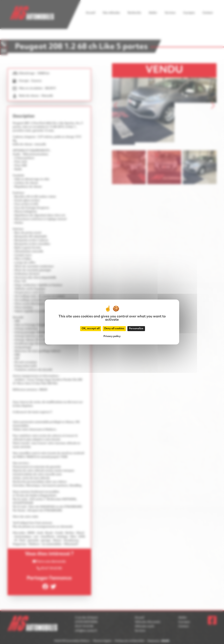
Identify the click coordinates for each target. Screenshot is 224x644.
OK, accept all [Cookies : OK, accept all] (91, 329)
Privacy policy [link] (112, 336)
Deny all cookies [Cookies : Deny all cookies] (114, 329)
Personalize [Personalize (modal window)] (136, 329)
